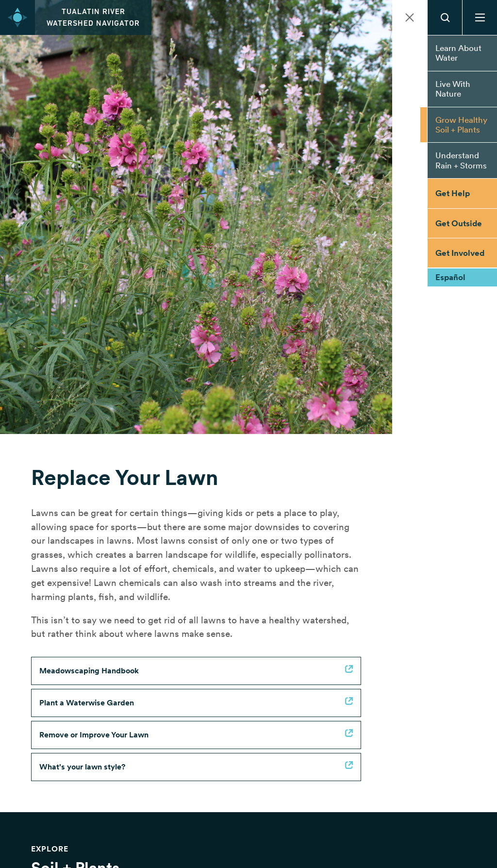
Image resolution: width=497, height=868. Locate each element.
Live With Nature (453, 89)
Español (450, 277)
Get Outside (459, 223)
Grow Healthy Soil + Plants (461, 125)
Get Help (453, 193)
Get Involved (460, 253)
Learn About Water (458, 53)
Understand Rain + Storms (461, 160)
